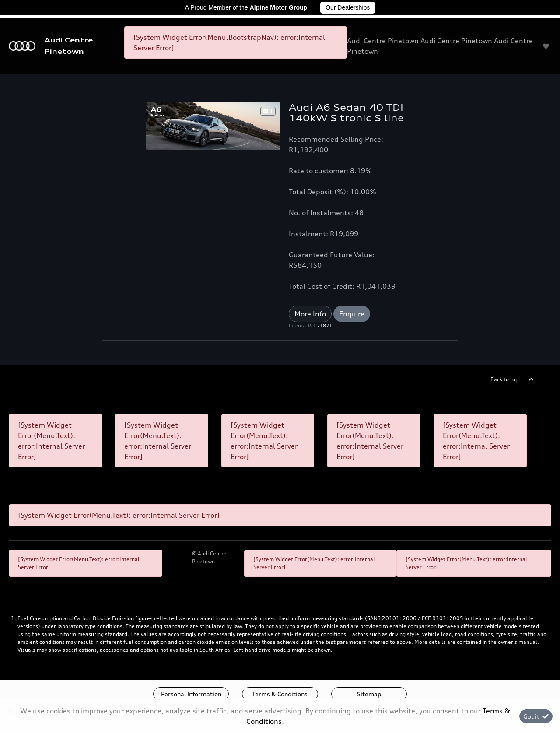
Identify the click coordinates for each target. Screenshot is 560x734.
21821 (324, 326)
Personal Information (191, 694)
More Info (310, 314)
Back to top (504, 379)
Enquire (352, 314)
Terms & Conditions (280, 694)
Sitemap (369, 694)
